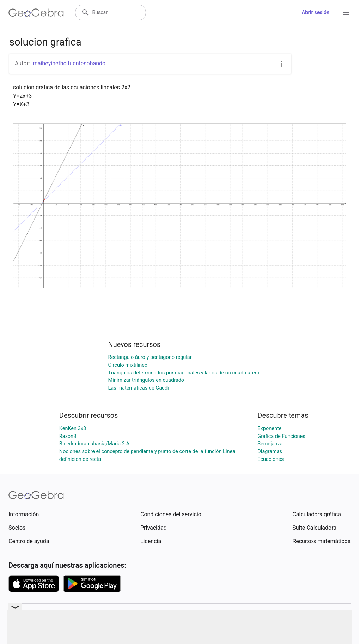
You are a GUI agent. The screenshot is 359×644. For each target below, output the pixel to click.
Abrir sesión (316, 13)
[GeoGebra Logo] (36, 13)
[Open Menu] (346, 13)
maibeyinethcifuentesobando (69, 63)
